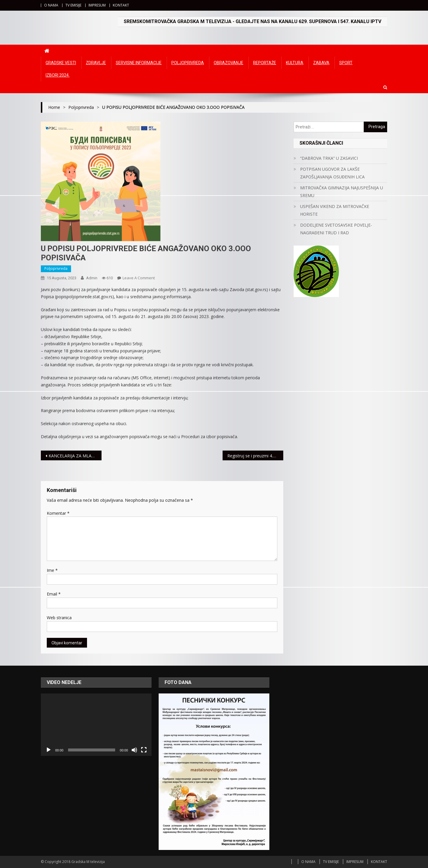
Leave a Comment (139, 278)
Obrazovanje (229, 63)
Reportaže (265, 63)
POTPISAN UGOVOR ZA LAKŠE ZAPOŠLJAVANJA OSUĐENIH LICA (332, 173)
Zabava (321, 63)
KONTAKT (121, 5)
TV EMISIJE (73, 5)
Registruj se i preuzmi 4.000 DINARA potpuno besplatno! (255, 456)
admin (92, 278)
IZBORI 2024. (58, 75)
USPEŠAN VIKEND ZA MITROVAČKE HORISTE (335, 210)
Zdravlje (96, 63)
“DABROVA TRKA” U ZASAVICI (329, 158)
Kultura (295, 63)
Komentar (58, 513)
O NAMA (51, 5)
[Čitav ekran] (144, 750)
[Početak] (49, 750)
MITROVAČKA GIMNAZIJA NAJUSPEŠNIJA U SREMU (342, 192)
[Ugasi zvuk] (134, 750)
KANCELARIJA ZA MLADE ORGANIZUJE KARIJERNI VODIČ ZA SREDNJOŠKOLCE (75, 456)
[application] (96, 725)
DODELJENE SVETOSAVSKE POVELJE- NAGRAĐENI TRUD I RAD (336, 229)
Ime (52, 570)
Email (54, 594)
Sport (346, 63)
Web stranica (59, 618)
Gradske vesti (61, 63)
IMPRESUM (97, 5)
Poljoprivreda (188, 63)
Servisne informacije (139, 63)
